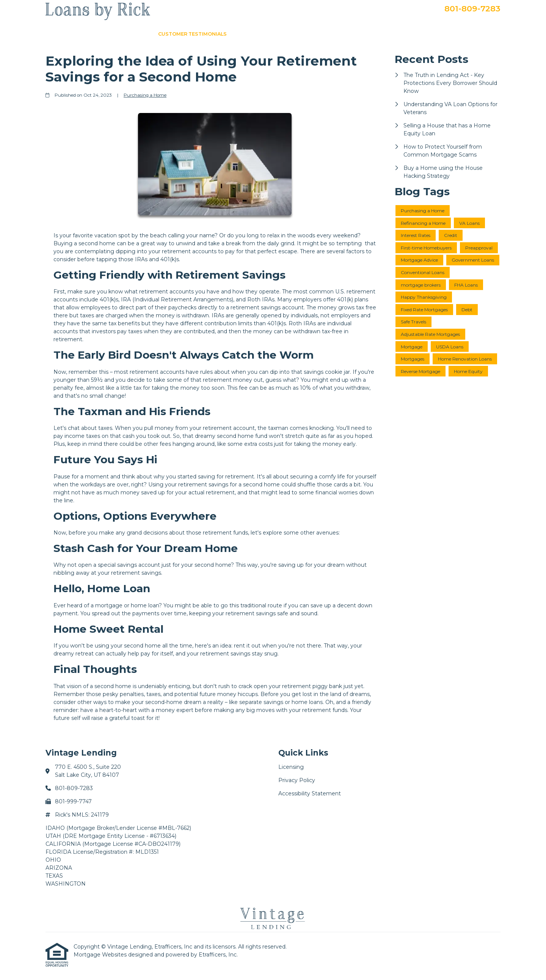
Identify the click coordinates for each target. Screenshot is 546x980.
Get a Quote (386, 34)
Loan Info (251, 34)
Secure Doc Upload (467, 34)
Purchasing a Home (145, 95)
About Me (289, 34)
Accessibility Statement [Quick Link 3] (310, 793)
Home (140, 34)
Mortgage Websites (101, 955)
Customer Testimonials (192, 34)
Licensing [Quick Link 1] (291, 767)
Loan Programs (336, 34)
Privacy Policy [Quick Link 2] (297, 780)
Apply (421, 34)
